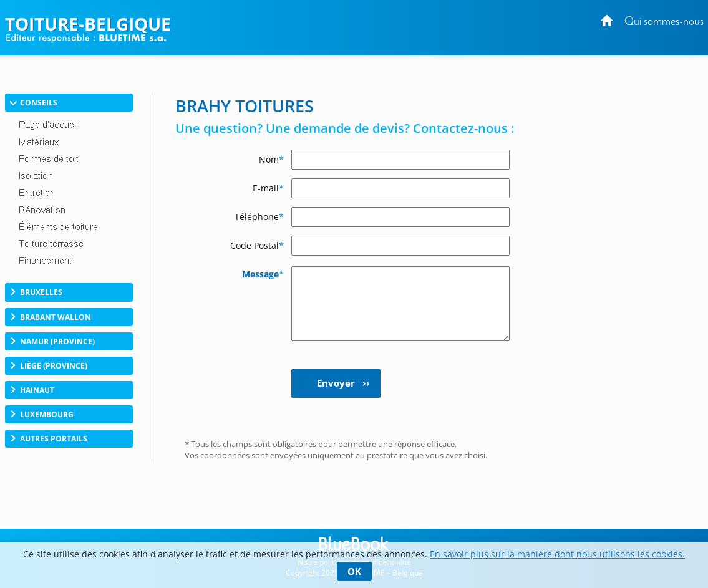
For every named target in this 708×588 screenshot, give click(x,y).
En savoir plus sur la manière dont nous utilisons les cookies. (557, 554)
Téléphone (259, 217)
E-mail (268, 188)
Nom (271, 159)
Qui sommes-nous (664, 22)
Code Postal (257, 245)
